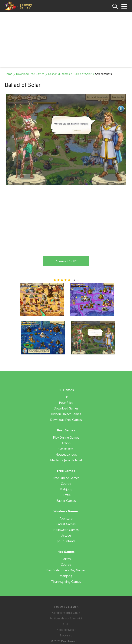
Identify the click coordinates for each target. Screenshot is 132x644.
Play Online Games (66, 437)
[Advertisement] (66, 40)
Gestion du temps (59, 74)
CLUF (66, 624)
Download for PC (66, 261)
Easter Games (66, 501)
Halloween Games (66, 530)
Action (66, 443)
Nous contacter (66, 630)
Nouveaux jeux (66, 454)
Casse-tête (66, 449)
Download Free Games (30, 74)
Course (66, 484)
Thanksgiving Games (66, 582)
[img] (124, 6)
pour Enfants (66, 541)
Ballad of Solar (82, 74)
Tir (66, 397)
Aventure (66, 518)
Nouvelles (66, 635)
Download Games (66, 408)
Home (8, 74)
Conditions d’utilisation (66, 613)
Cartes (66, 559)
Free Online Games (66, 478)
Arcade (66, 535)
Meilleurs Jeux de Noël (66, 460)
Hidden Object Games (66, 414)
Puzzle (66, 495)
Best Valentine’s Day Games (66, 570)
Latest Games (66, 524)
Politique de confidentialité (66, 618)
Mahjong (66, 489)
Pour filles (66, 403)
